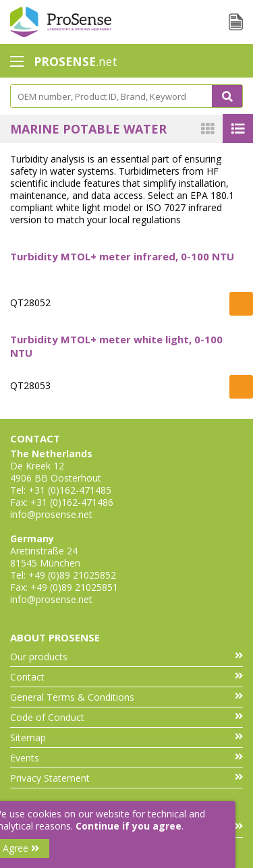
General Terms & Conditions (126, 697)
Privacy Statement (126, 778)
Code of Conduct (126, 717)
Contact (126, 677)
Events (126, 758)
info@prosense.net (51, 514)
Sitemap (126, 737)
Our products (126, 657)
